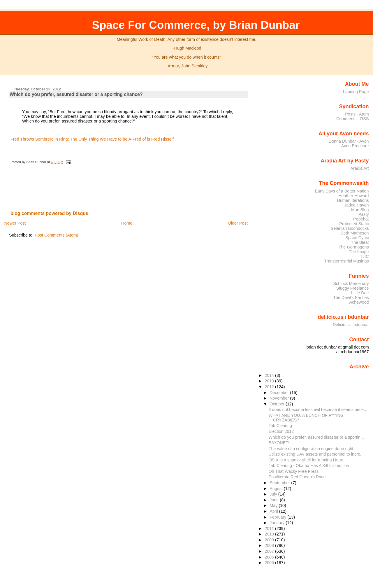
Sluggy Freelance (353, 288)
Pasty (364, 214)
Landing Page (356, 92)
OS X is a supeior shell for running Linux (306, 460)
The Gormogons (354, 247)
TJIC (364, 256)
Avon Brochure (355, 146)
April (274, 511)
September (280, 483)
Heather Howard (354, 196)
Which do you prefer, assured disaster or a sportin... (316, 437)
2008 (270, 545)
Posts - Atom (357, 114)
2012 (270, 387)
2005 (270, 563)
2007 (270, 551)
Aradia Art (360, 168)
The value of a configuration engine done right (311, 449)
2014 (270, 375)
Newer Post (15, 223)
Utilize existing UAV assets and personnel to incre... (316, 454)
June (275, 500)
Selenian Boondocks (350, 228)
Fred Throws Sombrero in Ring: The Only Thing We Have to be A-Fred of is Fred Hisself (92, 139)
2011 (270, 528)
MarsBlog (360, 210)
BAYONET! (279, 443)
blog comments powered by (49, 213)
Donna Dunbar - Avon (349, 141)
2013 (270, 381)
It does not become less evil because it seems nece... (318, 409)
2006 (270, 557)
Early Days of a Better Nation (342, 191)
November (280, 398)
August (277, 489)
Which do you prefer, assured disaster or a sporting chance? (76, 94)
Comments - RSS (353, 119)
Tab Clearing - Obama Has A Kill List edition (309, 466)
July (274, 494)
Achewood (359, 302)
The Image (359, 252)
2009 (270, 540)
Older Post (238, 223)
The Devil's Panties (351, 297)
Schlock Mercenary (351, 283)
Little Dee (360, 293)
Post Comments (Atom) (57, 235)
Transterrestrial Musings (346, 261)
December (280, 393)
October (278, 404)
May (274, 505)
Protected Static (354, 224)
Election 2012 (281, 431)
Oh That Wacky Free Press (294, 471)
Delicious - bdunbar (351, 325)
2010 (270, 534)
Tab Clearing (280, 426)
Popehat (361, 219)
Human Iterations (353, 200)
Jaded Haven (357, 205)
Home (127, 223)
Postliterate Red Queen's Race (297, 477)
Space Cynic (357, 238)
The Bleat (360, 242)
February (278, 517)
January (278, 523)
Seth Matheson (355, 233)
